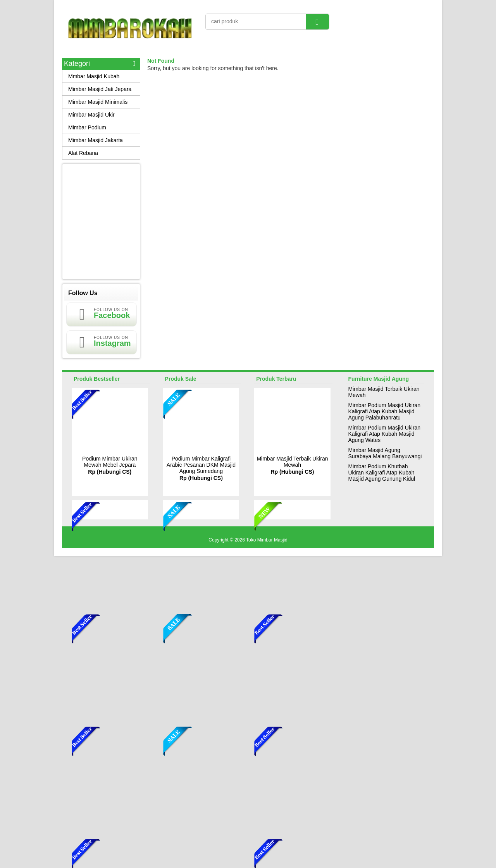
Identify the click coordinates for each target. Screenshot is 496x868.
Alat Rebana (83, 153)
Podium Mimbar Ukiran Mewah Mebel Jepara (110, 462)
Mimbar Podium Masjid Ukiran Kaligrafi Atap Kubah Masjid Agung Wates (384, 434)
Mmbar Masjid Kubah (94, 76)
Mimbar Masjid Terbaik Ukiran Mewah (292, 462)
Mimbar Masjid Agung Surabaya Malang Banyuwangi (385, 453)
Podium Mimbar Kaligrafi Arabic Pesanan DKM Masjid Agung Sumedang (201, 465)
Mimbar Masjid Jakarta (96, 140)
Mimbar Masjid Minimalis (98, 102)
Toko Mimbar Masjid (267, 540)
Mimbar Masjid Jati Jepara (100, 89)
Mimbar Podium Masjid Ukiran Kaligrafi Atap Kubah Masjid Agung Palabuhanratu (384, 411)
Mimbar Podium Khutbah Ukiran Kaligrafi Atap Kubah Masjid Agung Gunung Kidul (381, 473)
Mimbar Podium (87, 127)
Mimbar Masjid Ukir (91, 115)
